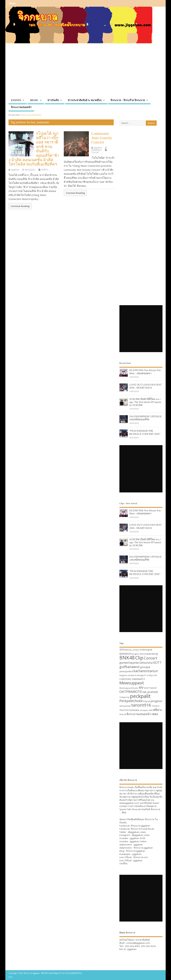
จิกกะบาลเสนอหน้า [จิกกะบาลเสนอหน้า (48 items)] (139, 714)
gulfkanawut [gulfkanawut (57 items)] (130, 667)
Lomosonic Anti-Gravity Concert (102, 138)
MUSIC (34, 100)
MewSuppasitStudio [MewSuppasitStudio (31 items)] (129, 688)
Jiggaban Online (138, 841)
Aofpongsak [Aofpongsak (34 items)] (146, 650)
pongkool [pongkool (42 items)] (156, 701)
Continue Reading (20, 206)
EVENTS (16, 100)
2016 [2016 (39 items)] (122, 649)
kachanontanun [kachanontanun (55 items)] (146, 671)
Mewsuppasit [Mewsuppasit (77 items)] (132, 683)
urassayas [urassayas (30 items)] (144, 710)
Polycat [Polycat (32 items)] (147, 701)
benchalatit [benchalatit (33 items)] (146, 654)
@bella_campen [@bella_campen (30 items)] (132, 650)
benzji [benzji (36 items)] (155, 654)
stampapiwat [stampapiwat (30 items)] (125, 706)
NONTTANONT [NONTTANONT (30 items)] (150, 688)
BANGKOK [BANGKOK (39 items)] (125, 654)
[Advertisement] (85, 72)
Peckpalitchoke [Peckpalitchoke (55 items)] (131, 701)
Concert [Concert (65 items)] (151, 658)
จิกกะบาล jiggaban (140, 826)
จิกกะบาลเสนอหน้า (21, 107)
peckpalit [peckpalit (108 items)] (140, 696)
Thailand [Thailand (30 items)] (155, 706)
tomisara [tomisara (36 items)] (134, 710)
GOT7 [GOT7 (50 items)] (157, 662)
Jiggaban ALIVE (138, 838)
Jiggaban (138, 860)
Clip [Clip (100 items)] (139, 658)
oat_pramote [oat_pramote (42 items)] (150, 692)
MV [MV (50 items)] (141, 687)
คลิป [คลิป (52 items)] (156, 710)
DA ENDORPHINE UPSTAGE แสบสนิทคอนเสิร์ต (146, 418)
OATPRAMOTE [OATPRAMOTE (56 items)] (131, 692)
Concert (95, 152)
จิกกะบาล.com (141, 857)
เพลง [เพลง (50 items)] (155, 714)
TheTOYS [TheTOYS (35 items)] (124, 710)
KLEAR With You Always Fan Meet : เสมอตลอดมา (145, 372)
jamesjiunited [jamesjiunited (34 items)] (126, 671)
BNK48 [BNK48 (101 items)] (127, 658)
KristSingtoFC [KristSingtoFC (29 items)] (141, 675)
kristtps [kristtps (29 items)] (150, 675)
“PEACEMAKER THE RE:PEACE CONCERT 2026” (145, 432)
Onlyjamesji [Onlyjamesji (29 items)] (124, 697)
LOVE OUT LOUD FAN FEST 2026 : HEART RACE (146, 386)
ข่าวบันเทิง (53, 100)
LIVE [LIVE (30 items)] (155, 675)
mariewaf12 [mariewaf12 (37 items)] (138, 679)
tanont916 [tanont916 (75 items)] (141, 705)
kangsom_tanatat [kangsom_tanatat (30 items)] (127, 675)
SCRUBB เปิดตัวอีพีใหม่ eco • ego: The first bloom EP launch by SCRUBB (145, 402)
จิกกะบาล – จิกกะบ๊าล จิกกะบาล (128, 100)
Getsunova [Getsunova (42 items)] (146, 663)
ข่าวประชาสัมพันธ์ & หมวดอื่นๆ (85, 100)
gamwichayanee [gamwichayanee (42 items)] (129, 663)
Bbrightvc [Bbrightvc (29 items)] (136, 654)
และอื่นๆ (123, 863)
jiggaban (15, 170)
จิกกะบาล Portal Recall (142, 829)
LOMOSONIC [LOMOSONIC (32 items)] (125, 679)
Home (12, 3)
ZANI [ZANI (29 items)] (151, 710)
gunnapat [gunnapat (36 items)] (145, 667)
